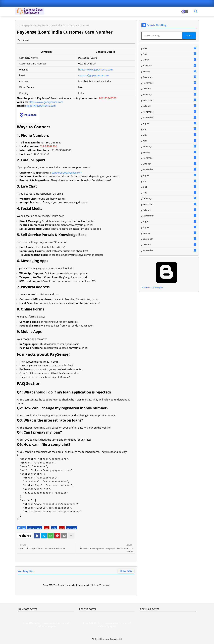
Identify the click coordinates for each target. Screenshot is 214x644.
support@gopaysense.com (93, 75)
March (169, 60)
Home (20, 25)
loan (62, 528)
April (169, 54)
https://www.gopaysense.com (95, 69)
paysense (31, 25)
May (169, 48)
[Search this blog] (162, 36)
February (169, 66)
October (169, 89)
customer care (34, 528)
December (169, 77)
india (54, 528)
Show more (126, 571)
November (169, 83)
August (169, 123)
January (169, 71)
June (169, 129)
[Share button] (71, 536)
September (169, 117)
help (46, 528)
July (169, 181)
